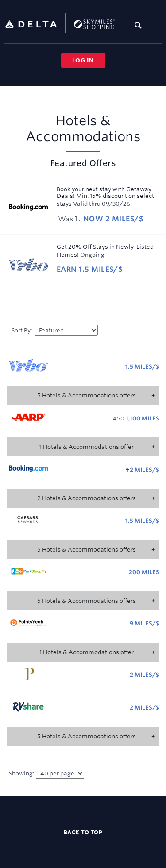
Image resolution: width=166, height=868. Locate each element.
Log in (83, 60)
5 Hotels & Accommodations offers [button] (87, 395)
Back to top (83, 832)
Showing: (46, 773)
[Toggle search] (140, 25)
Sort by (22, 330)
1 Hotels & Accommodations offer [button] (87, 447)
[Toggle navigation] (155, 25)
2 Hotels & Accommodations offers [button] (87, 498)
